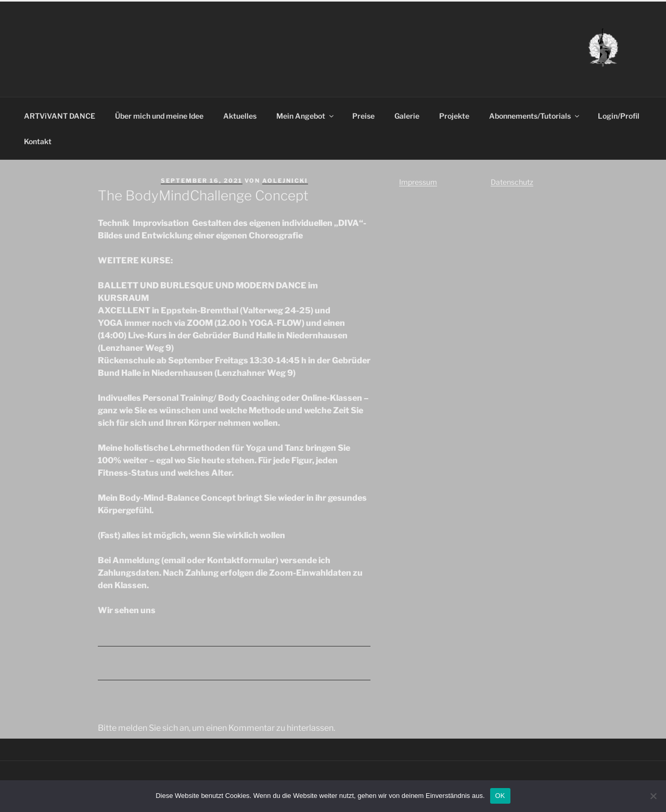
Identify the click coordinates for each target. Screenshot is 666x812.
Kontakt (38, 141)
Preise (363, 116)
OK (500, 796)
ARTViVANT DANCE (60, 116)
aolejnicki (285, 181)
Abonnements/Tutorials (535, 116)
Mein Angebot (306, 116)
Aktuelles (240, 116)
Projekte (454, 116)
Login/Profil (619, 116)
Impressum (418, 182)
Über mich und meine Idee (159, 116)
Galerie (407, 116)
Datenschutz (512, 182)
